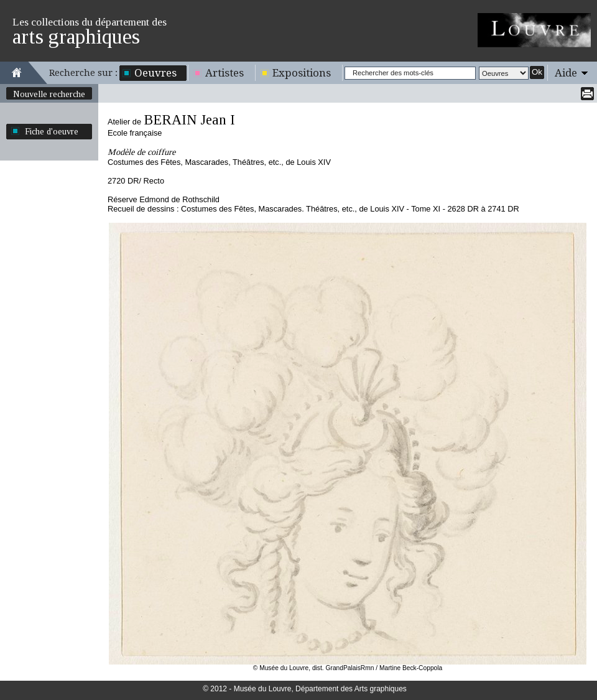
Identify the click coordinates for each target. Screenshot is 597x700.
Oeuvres (155, 73)
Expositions (302, 73)
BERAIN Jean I (189, 120)
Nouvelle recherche (49, 94)
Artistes (224, 73)
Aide (566, 73)
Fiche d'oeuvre (52, 131)
